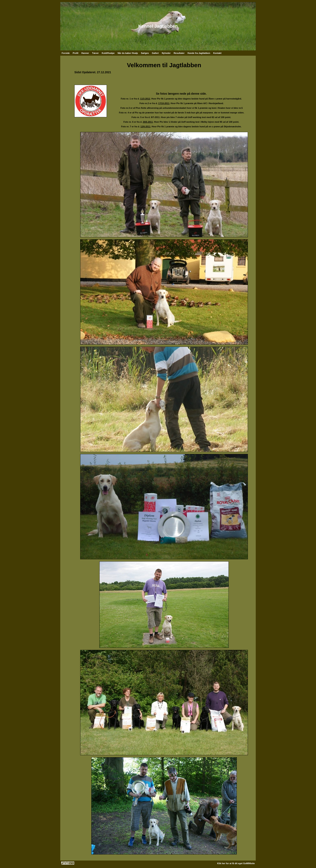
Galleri (155, 53)
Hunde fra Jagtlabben (199, 53)
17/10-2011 (164, 103)
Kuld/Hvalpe (108, 53)
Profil (76, 53)
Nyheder (166, 53)
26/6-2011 (148, 122)
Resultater (179, 53)
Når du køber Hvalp (128, 53)
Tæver (95, 53)
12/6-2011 (146, 127)
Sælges (145, 53)
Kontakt (217, 53)
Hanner (85, 53)
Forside (66, 53)
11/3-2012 (145, 99)
